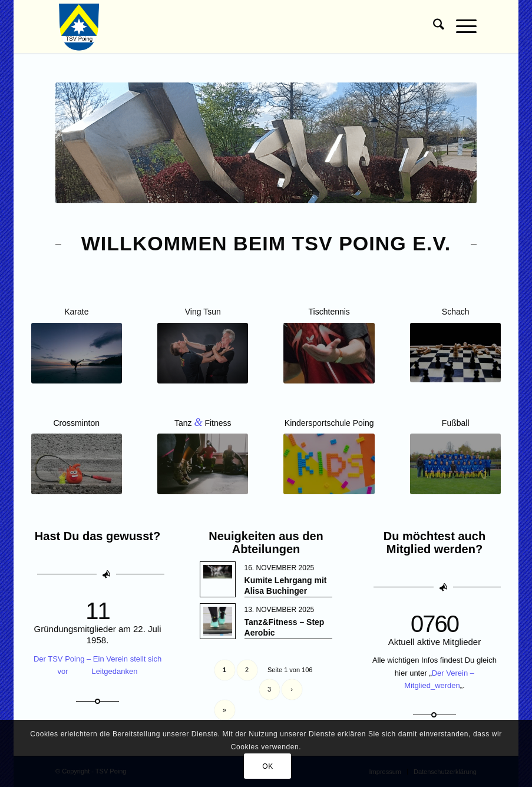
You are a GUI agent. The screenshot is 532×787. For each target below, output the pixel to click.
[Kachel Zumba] (203, 464)
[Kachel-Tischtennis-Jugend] (329, 353)
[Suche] (433, 27)
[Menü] (460, 27)
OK (268, 766)
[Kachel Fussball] (455, 464)
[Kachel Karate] (77, 353)
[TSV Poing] (79, 27)
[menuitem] (433, 27)
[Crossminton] (77, 464)
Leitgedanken (114, 671)
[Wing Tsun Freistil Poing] (203, 353)
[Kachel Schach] (455, 353)
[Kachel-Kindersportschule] (329, 464)
